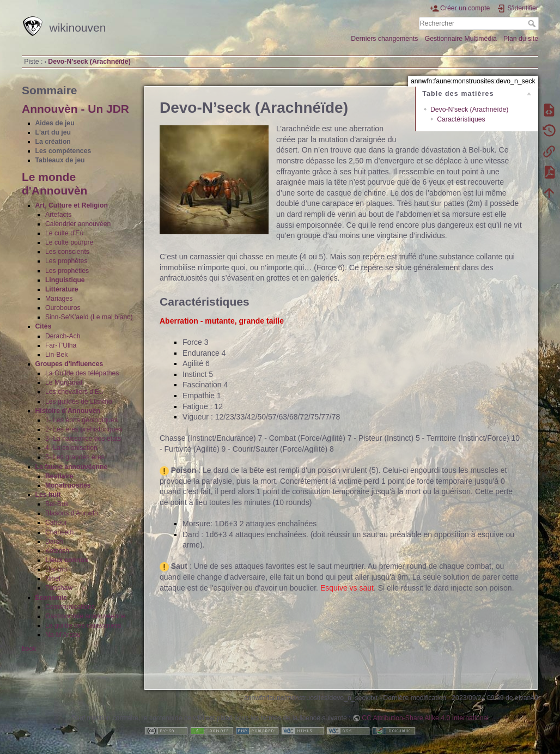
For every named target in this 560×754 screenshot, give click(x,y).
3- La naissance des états (83, 439)
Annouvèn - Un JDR (75, 109)
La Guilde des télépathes (82, 373)
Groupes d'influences (69, 364)
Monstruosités (68, 485)
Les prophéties (67, 271)
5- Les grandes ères (75, 457)
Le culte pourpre (69, 242)
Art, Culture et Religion (72, 205)
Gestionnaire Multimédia (461, 39)
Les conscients (67, 252)
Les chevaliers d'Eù (74, 392)
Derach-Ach (63, 336)
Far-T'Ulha (61, 345)
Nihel (53, 579)
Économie (51, 598)
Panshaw (59, 588)
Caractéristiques (461, 119)
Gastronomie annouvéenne (86, 616)
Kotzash (57, 551)
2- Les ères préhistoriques (84, 429)
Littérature (62, 289)
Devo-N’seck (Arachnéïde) (89, 62)
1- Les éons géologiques (82, 420)
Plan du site (521, 39)
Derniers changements (384, 39)
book (29, 649)
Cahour (56, 522)
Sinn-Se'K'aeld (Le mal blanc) (89, 317)
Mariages (59, 299)
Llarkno (56, 569)
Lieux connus (67, 560)
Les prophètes (66, 261)
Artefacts (58, 215)
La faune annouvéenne (72, 467)
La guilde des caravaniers (83, 625)
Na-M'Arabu (63, 635)
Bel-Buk (57, 504)
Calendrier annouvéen (78, 224)
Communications (70, 607)
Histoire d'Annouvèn (68, 411)
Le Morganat (64, 382)
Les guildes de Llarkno (79, 402)
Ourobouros (63, 308)
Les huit (48, 495)
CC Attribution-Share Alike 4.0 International (425, 718)
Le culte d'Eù (64, 233)
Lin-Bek (57, 355)
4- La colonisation (71, 448)
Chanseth (59, 532)
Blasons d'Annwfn (72, 513)
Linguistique (65, 280)
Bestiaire (59, 476)
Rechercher (533, 23)
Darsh (54, 542)
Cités (44, 326)
